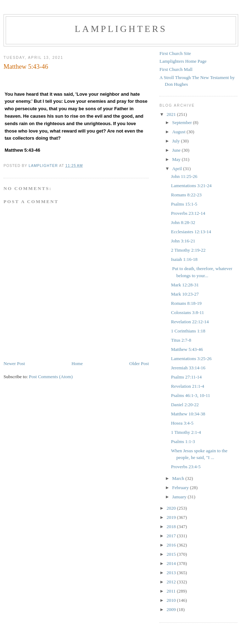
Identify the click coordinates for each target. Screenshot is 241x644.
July (177, 141)
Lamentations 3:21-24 (191, 186)
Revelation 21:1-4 (187, 386)
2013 (172, 573)
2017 (172, 536)
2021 (172, 114)
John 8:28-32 (183, 222)
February (181, 488)
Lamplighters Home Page (183, 61)
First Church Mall (176, 69)
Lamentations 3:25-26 (191, 359)
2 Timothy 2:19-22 (188, 250)
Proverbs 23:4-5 (186, 467)
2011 (172, 591)
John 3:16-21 (183, 241)
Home (77, 363)
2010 (172, 600)
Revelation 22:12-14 (190, 322)
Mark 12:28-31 (185, 285)
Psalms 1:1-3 (183, 441)
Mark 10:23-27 (185, 294)
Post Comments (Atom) (51, 377)
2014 (172, 563)
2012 (172, 582)
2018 (172, 527)
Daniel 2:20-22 (185, 405)
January (180, 497)
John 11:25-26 (184, 176)
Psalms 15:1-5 (184, 204)
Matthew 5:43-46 (187, 349)
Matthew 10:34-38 (188, 414)
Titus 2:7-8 (181, 340)
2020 (172, 508)
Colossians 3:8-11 (187, 312)
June (177, 150)
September (183, 122)
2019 (172, 517)
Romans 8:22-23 (186, 195)
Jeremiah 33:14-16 (188, 368)
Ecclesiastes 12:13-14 (191, 232)
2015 (172, 554)
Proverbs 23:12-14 (188, 213)
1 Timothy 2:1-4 (186, 432)
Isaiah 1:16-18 (184, 259)
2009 (172, 609)
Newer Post (14, 363)
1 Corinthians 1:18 (188, 331)
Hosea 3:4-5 (182, 423)
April (178, 169)
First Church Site (175, 53)
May (177, 159)
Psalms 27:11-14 (186, 377)
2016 (172, 545)
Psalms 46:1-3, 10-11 (190, 395)
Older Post (139, 363)
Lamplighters (121, 29)
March (179, 478)
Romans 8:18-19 (186, 303)
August (180, 132)
